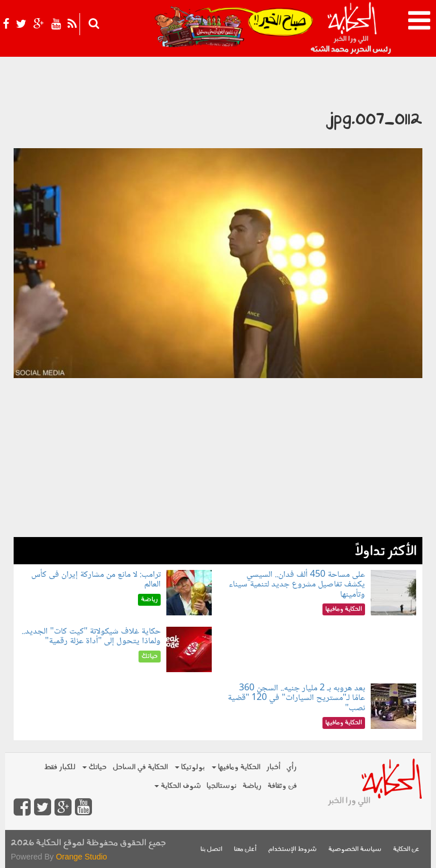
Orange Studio (81, 857)
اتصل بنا (211, 850)
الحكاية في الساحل (140, 767)
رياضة (252, 786)
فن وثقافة (282, 786)
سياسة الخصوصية (355, 850)
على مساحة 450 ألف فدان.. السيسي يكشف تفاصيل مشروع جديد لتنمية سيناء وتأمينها (297, 585)
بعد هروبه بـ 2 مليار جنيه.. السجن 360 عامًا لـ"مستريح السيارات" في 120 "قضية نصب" (297, 698)
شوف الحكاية (178, 786)
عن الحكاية (406, 850)
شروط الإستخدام (292, 850)
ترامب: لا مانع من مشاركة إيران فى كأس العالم (96, 580)
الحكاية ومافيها (236, 767)
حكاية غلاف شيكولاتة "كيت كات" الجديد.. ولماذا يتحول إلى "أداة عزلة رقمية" (91, 637)
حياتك (95, 767)
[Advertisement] (218, 458)
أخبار (273, 767)
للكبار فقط (60, 767)
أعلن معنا (245, 850)
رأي (292, 767)
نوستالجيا (222, 786)
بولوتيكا (190, 767)
